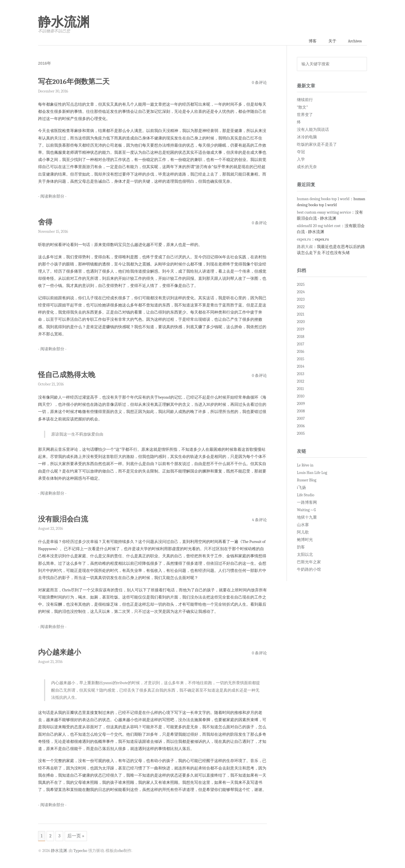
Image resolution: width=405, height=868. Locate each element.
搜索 (361, 64)
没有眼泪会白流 (63, 519)
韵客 (301, 547)
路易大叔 (305, 247)
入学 (301, 160)
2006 (301, 426)
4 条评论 (259, 520)
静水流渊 (64, 22)
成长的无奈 (307, 167)
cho (120, 851)
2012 (301, 382)
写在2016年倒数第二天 (74, 82)
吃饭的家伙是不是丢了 (317, 145)
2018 (301, 337)
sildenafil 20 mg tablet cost (319, 226)
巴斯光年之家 (309, 562)
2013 (300, 374)
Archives (355, 41)
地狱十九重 (307, 518)
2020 (301, 322)
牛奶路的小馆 (309, 570)
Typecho (80, 851)
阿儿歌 (303, 533)
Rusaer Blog (307, 480)
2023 (301, 300)
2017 (301, 344)
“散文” (302, 108)
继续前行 (305, 100)
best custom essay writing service (324, 212)
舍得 (45, 222)
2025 (301, 285)
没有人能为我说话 (313, 130)
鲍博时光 (305, 540)
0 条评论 (259, 83)
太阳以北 (305, 555)
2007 (301, 419)
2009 (301, 404)
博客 (311, 41)
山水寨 (303, 525)
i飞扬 (301, 488)
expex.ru (304, 239)
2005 (301, 434)
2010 (301, 396)
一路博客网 (307, 503)
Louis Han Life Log (312, 473)
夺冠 (301, 152)
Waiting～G (306, 510)
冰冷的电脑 (307, 137)
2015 (301, 359)
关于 (331, 41)
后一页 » (77, 836)
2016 (301, 352)
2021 (301, 315)
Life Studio (306, 495)
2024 (301, 292)
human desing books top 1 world (323, 199)
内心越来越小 (59, 652)
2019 (301, 329)
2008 (301, 411)
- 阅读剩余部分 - (52, 197)
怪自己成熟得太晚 (67, 375)
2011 (300, 389)
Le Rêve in (305, 466)
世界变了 (305, 115)
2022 (301, 307)
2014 (301, 367)
